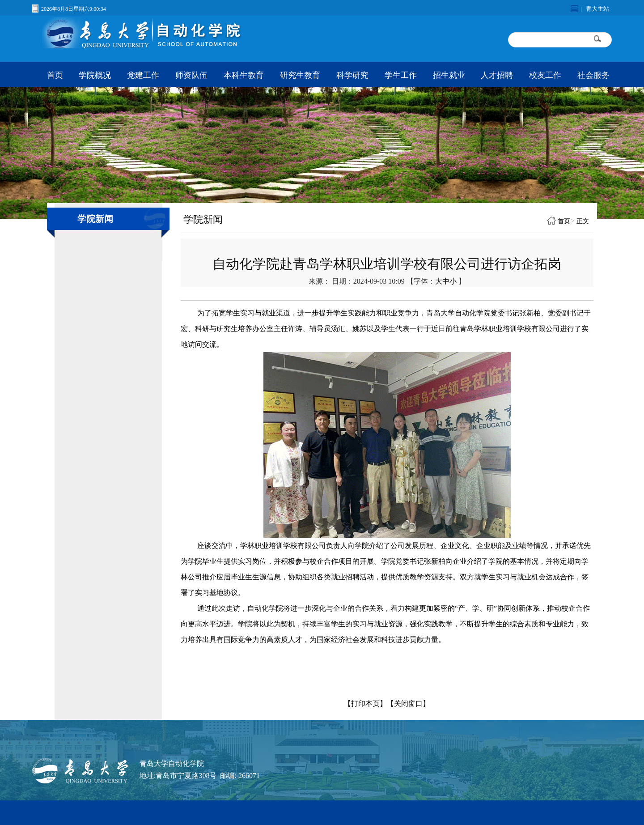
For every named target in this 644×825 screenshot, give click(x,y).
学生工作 (401, 75)
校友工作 (545, 75)
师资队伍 (191, 75)
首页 (55, 75)
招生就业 (449, 75)
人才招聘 (497, 75)
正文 (583, 221)
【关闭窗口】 (408, 704)
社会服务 (593, 75)
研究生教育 (300, 75)
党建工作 (143, 75)
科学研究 (352, 75)
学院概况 (95, 75)
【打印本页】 (365, 704)
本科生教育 (244, 75)
